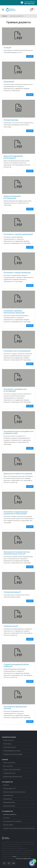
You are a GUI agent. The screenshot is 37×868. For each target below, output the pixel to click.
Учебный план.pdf (11, 626)
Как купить (6, 818)
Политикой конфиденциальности (25, 859)
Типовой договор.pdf (12, 592)
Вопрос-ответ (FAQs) (9, 763)
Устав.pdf (7, 48)
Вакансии (6, 785)
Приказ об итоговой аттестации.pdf (18, 474)
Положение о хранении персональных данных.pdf (14, 312)
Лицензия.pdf (9, 82)
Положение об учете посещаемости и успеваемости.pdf (18, 432)
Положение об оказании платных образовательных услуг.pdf (17, 553)
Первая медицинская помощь (12, 751)
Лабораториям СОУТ (10, 788)
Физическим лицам (9, 806)
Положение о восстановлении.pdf (17, 351)
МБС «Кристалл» (8, 766)
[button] (3, 10)
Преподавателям (8, 795)
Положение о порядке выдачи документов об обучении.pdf (16, 513)
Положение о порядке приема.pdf (17, 273)
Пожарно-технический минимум (13, 754)
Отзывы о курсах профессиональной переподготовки (19, 828)
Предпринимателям (9, 802)
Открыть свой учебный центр (12, 770)
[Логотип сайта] (11, 10)
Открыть (30, 56)
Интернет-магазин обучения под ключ (14, 792)
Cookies (14, 857)
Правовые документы (10, 814)
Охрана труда (7, 744)
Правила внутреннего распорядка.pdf (12, 197)
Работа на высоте (8, 740)
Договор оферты (8, 825)
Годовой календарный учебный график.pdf (16, 665)
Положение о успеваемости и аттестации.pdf (15, 390)
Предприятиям (8, 799)
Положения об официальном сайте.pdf (15, 708)
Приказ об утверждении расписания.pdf (13, 157)
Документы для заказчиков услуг (13, 777)
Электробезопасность (10, 747)
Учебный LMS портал (9, 773)
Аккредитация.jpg (11, 120)
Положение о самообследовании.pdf (18, 234)
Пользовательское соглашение (12, 821)
